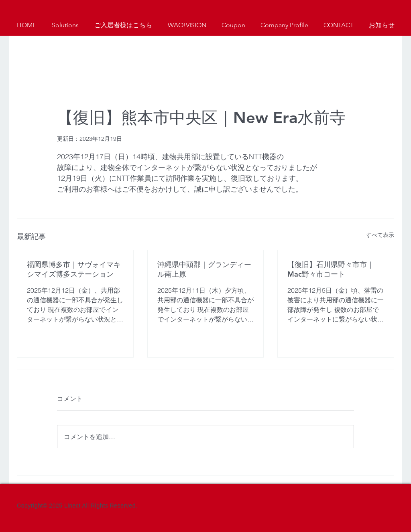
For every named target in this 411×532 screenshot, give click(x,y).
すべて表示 (380, 235)
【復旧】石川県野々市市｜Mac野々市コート (331, 269)
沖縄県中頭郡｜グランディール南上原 (204, 269)
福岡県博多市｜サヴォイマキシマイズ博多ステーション (74, 269)
